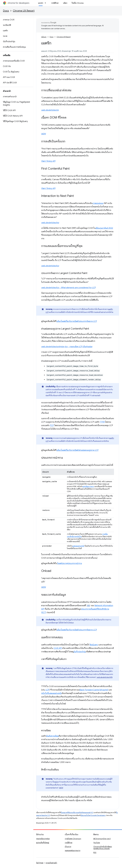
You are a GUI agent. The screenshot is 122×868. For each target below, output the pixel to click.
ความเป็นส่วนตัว (51, 863)
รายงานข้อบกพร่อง (43, 839)
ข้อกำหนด (40, 863)
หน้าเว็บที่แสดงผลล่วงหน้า (51, 693)
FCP (52, 425)
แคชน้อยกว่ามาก (88, 486)
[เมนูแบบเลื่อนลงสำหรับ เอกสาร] (46, 3)
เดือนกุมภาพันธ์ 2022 (104, 228)
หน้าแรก (44, 37)
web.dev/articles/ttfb (105, 677)
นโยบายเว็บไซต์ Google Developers (93, 815)
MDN (43, 134)
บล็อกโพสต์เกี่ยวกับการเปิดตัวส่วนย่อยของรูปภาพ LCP (77, 450)
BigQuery (94, 645)
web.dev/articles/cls (50, 110)
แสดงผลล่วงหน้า (78, 546)
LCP (47, 690)
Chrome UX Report (24, 11)
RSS (95, 853)
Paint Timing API (48, 161)
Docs (6, 11)
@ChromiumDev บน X (102, 839)
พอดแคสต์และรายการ (73, 851)
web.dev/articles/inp (50, 223)
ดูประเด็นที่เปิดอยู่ (43, 843)
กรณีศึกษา (55, 3)
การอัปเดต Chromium (73, 839)
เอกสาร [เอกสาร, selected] (41, 3)
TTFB (102, 422)
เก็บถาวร (68, 847)
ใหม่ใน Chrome (78, 3)
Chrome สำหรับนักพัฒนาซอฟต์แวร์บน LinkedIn (103, 848)
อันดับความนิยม (52, 736)
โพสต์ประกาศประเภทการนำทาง (70, 563)
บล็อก (65, 3)
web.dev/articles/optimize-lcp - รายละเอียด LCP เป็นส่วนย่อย (67, 347)
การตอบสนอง (98, 203)
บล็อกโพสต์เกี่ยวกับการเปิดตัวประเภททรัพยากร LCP (77, 321)
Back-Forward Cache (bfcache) (94, 690)
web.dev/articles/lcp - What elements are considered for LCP (68, 288)
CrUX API (58, 648)
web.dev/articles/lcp (50, 266)
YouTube (97, 843)
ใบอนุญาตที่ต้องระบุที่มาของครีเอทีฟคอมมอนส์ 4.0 (77, 813)
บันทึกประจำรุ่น (80, 652)
